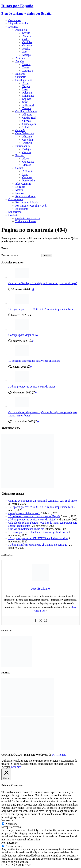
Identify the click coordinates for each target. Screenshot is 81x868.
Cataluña (20, 130)
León (25, 89)
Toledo (26, 127)
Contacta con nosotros (28, 218)
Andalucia (21, 30)
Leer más (16, 767)
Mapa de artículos (18, 23)
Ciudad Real (29, 118)
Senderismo (15, 212)
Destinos (13, 27)
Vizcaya (27, 165)
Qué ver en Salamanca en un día (26, 529)
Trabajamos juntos (26, 221)
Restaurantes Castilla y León (31, 206)
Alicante (27, 137)
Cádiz (26, 39)
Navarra (20, 193)
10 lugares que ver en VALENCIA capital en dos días (38, 538)
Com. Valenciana (25, 133)
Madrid (19, 190)
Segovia (27, 99)
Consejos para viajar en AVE (24, 335)
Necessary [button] (7, 820)
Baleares (20, 74)
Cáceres (27, 152)
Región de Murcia (25, 196)
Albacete (27, 115)
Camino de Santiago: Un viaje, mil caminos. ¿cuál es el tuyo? (43, 283)
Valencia (27, 143)
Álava (26, 159)
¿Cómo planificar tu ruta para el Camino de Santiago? (38, 545)
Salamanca (28, 96)
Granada (27, 45)
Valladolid (28, 105)
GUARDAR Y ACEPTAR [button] (16, 865)
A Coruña (28, 171)
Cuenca (26, 121)
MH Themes (59, 755)
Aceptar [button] (6, 767)
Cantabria (21, 77)
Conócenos (15, 20)
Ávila (25, 83)
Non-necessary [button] (10, 843)
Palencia (27, 93)
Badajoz (27, 149)
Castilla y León (24, 80)
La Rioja (20, 187)
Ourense (27, 177)
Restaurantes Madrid (27, 202)
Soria (25, 102)
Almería (27, 36)
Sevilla (26, 33)
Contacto (13, 215)
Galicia (19, 168)
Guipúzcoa (28, 162)
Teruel (26, 67)
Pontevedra (29, 180)
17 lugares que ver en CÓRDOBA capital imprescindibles (41, 309)
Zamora (27, 108)
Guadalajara (29, 124)
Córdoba (27, 42)
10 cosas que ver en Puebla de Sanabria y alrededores (38, 532)
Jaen (25, 52)
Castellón (28, 140)
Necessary (11, 824)
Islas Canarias (23, 184)
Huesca (26, 64)
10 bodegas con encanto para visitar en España (34, 361)
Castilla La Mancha (26, 111)
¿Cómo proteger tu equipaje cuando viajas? (32, 387)
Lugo (25, 174)
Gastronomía (16, 199)
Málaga (26, 55)
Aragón (20, 61)
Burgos (26, 86)
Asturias (20, 58)
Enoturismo (22, 209)
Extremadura (23, 146)
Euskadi (20, 155)
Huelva (26, 49)
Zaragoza (28, 71)
